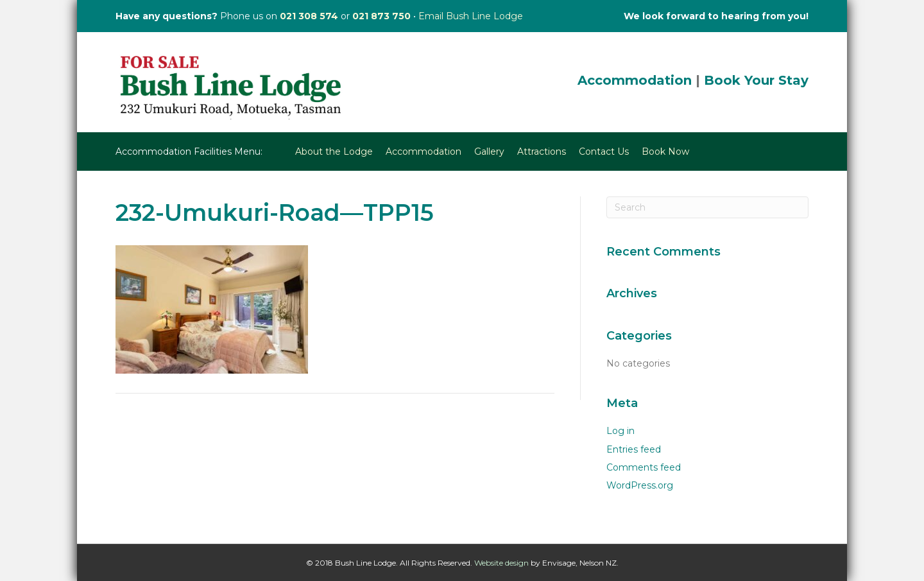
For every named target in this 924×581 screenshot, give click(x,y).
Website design (501, 563)
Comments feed (644, 467)
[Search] (707, 207)
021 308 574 (309, 16)
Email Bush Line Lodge (471, 16)
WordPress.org (640, 485)
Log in (620, 431)
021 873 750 (381, 16)
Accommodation (635, 80)
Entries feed (634, 449)
